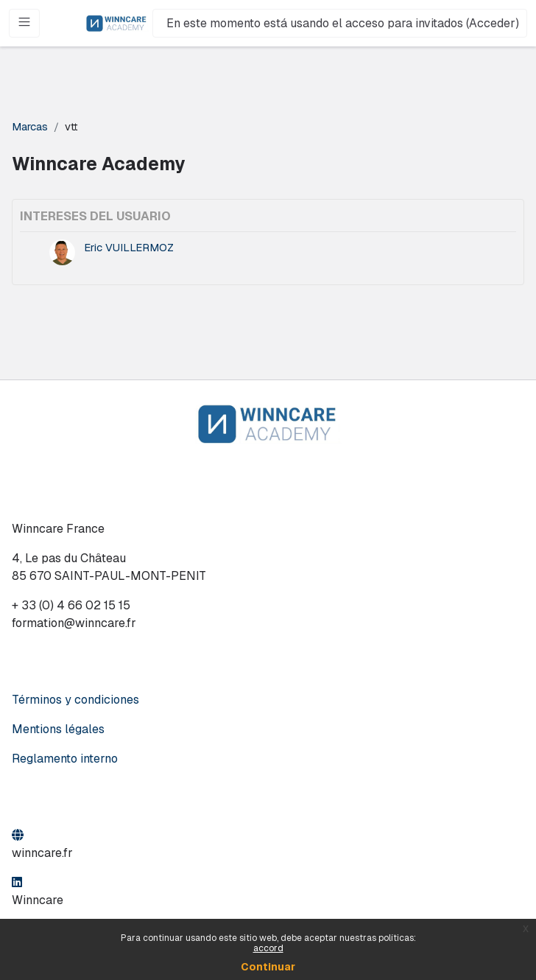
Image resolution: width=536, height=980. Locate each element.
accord (268, 948)
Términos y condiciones (75, 700)
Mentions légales (58, 729)
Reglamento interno (65, 759)
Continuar (268, 967)
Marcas (30, 126)
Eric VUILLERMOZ (129, 247)
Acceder (492, 23)
